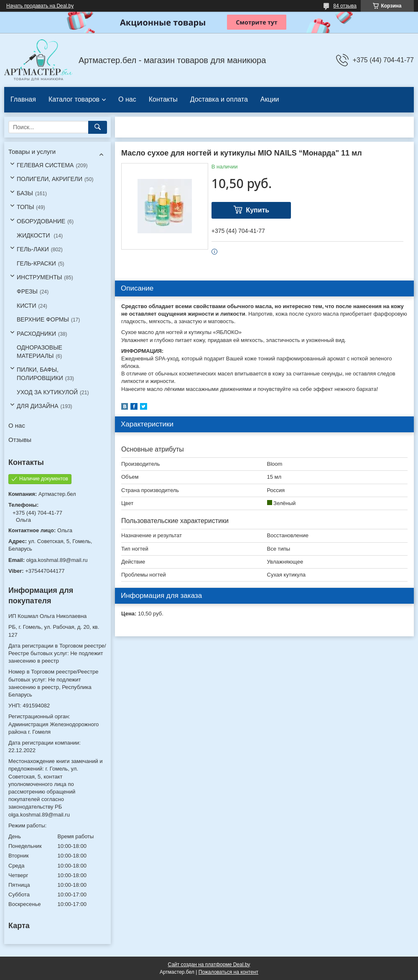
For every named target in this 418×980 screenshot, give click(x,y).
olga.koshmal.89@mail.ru (57, 560)
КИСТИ (26, 306)
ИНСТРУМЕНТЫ (39, 277)
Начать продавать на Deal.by (40, 6)
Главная (23, 99)
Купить (257, 210)
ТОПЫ (25, 207)
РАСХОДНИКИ (36, 334)
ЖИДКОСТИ (34, 235)
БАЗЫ (25, 193)
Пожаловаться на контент (228, 972)
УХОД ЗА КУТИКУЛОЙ (47, 392)
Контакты (163, 99)
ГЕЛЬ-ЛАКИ (33, 249)
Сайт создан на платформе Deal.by (209, 965)
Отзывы (20, 440)
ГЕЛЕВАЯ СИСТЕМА (45, 165)
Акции (270, 99)
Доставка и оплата (219, 99)
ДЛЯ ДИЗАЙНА (38, 406)
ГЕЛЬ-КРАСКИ (36, 263)
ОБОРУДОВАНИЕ (41, 221)
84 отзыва (345, 6)
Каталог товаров (74, 99)
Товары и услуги (32, 152)
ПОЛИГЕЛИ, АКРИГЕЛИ (50, 179)
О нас (127, 99)
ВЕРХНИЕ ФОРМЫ (43, 319)
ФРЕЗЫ (27, 291)
